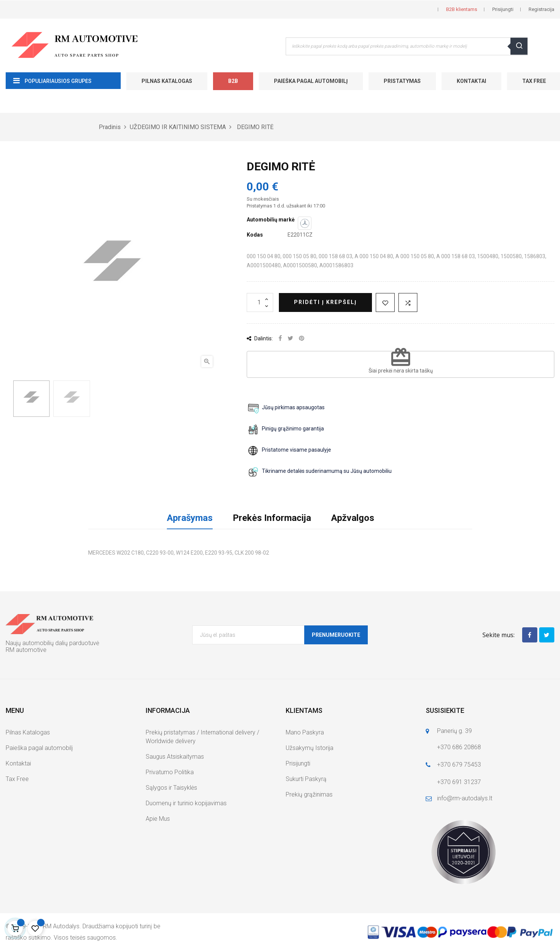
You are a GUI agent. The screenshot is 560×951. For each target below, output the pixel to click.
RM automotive (26, 650)
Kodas (255, 235)
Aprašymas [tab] (190, 518)
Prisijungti (298, 763)
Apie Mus (158, 819)
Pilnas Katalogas (167, 81)
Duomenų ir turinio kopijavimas (186, 803)
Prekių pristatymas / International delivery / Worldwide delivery (202, 737)
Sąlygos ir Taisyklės (171, 788)
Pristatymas (402, 81)
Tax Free (17, 779)
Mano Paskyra (305, 732)
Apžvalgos (353, 518)
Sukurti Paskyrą (306, 779)
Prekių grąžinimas (309, 794)
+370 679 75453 (459, 765)
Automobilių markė (271, 220)
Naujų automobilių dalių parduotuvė (52, 643)
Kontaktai (471, 81)
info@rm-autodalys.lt (465, 798)
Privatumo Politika (170, 772)
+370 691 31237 (459, 782)
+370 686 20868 (459, 747)
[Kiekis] (260, 302)
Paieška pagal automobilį (311, 81)
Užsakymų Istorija (310, 748)
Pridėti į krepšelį (325, 302)
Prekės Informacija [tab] (272, 518)
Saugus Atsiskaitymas (175, 757)
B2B (233, 81)
